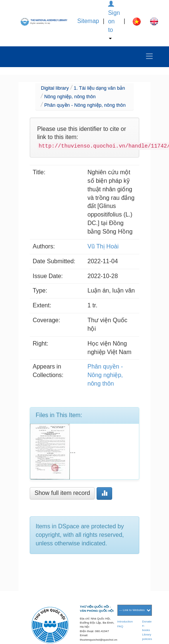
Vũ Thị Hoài (103, 246)
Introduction (125, 622)
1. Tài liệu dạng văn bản (100, 88)
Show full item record (62, 493)
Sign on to (114, 20)
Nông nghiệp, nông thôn (70, 97)
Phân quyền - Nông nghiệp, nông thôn (85, 105)
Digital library (55, 88)
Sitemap (88, 21)
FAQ (120, 626)
